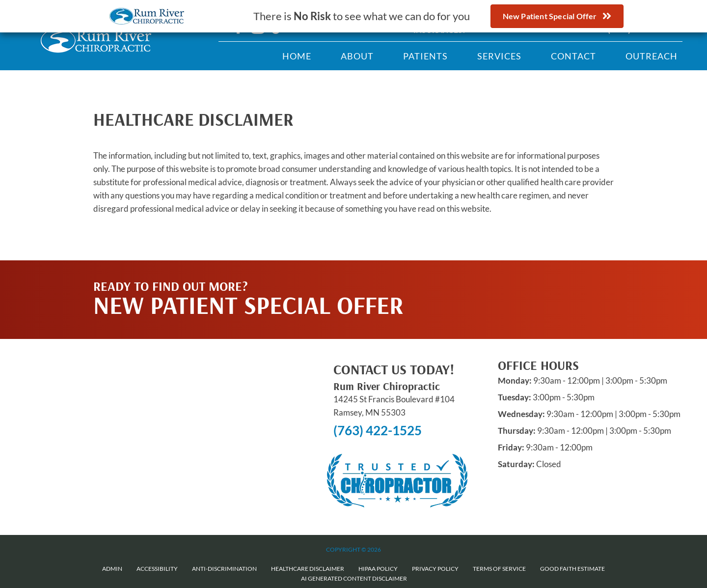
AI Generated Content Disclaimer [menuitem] (354, 578)
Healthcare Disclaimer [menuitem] (308, 569)
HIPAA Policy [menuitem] (378, 569)
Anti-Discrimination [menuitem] (224, 569)
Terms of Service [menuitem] (499, 569)
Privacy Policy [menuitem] (435, 569)
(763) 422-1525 (378, 430)
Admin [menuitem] (112, 569)
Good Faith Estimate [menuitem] (572, 569)
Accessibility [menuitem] (157, 569)
